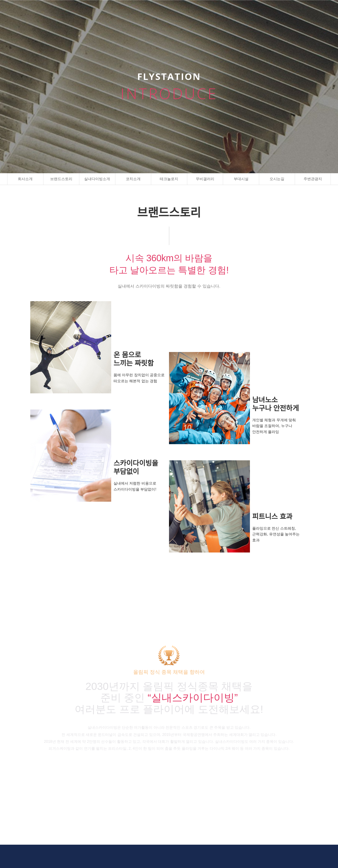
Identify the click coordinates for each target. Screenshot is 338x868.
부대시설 (241, 179)
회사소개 (25, 179)
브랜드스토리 (61, 179)
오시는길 (277, 179)
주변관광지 (313, 179)
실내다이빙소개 (97, 179)
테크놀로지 (169, 179)
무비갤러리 (205, 179)
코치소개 (133, 179)
